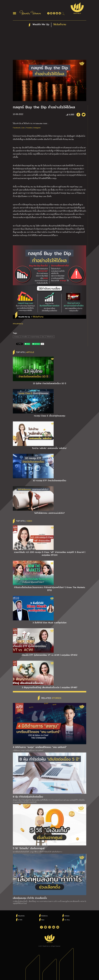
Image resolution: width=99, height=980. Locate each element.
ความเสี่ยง (25, 337)
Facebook (16, 128)
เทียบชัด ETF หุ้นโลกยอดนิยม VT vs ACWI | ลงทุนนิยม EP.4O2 (50, 655)
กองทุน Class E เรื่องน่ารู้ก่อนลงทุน (50, 416)
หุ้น (43, 337)
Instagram (37, 128)
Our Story (67, 920)
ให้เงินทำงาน (50, 337)
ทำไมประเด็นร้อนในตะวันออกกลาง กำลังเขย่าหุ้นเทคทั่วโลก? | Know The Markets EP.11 (50, 589)
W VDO (20, 920)
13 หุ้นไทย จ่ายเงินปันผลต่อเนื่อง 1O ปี (49, 383)
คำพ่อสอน (67, 916)
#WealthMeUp (18, 324)
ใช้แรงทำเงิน (21, 916)
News (43, 920)
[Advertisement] (50, 44)
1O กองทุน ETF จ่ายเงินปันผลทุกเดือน (49, 481)
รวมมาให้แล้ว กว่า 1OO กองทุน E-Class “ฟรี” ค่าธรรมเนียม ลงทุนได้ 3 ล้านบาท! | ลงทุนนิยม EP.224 (50, 554)
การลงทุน (16, 337)
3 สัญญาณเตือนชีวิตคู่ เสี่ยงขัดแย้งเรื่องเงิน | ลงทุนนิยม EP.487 (50, 687)
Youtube (29, 128)
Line (23, 128)
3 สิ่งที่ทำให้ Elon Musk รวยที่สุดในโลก (50, 623)
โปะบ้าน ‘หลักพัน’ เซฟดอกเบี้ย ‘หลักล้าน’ (49, 448)
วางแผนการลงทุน (35, 337)
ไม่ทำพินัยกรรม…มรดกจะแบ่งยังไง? (50, 513)
